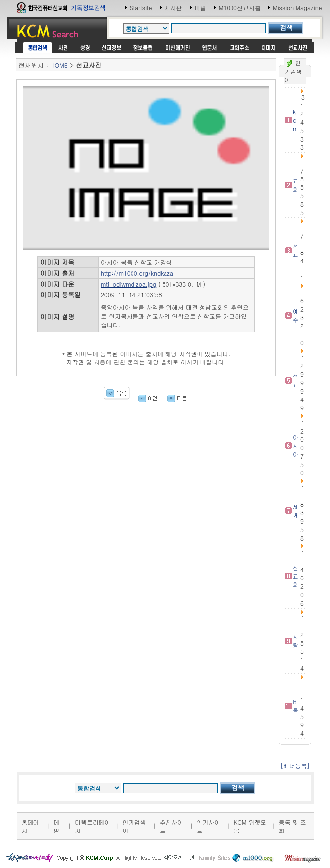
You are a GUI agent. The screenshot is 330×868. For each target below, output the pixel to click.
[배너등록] (295, 766)
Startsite (141, 8)
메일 (200, 8)
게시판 (173, 8)
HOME (59, 65)
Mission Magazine (297, 8)
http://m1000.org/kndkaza (137, 273)
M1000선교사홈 (240, 8)
